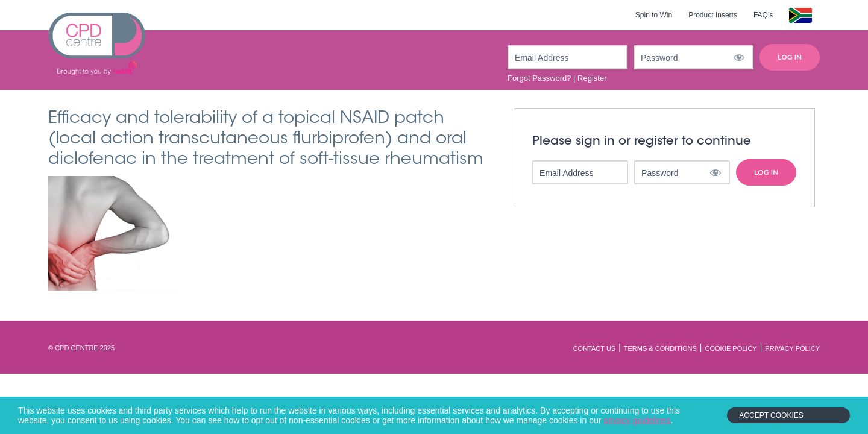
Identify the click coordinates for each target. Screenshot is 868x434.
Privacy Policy (792, 348)
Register (592, 78)
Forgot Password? (539, 78)
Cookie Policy (731, 348)
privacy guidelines (637, 420)
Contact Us (595, 348)
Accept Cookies (771, 415)
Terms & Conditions (660, 348)
